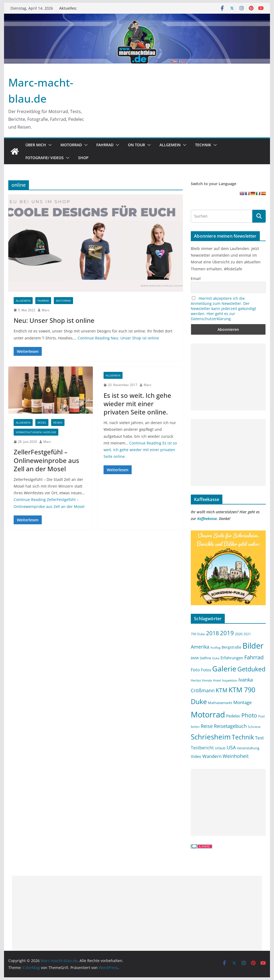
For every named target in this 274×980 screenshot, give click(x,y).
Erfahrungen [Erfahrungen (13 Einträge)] (232, 658)
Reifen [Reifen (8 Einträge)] (195, 727)
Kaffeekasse (207, 519)
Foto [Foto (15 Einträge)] (195, 670)
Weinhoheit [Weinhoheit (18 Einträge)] (236, 756)
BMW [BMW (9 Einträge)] (195, 658)
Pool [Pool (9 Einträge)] (261, 716)
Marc (46, 310)
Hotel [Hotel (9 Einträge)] (217, 680)
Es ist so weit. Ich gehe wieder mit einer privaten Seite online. (137, 404)
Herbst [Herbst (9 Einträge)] (196, 680)
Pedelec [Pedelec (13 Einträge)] (233, 716)
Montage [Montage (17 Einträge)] (243, 702)
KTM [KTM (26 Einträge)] (222, 690)
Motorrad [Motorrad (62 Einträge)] (208, 715)
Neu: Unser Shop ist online (54, 320)
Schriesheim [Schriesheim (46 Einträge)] (211, 737)
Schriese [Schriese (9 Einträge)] (254, 727)
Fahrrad (105, 145)
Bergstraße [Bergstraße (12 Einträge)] (231, 647)
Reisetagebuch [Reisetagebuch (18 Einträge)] (230, 726)
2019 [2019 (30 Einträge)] (227, 633)
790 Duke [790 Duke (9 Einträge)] (198, 634)
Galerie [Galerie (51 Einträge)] (224, 669)
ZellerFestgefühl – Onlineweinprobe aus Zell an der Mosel (46, 460)
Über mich (36, 145)
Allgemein (170, 145)
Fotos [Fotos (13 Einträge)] (206, 670)
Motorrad (71, 145)
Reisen (58, 422)
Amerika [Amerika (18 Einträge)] (200, 647)
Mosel (42, 422)
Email (196, 278)
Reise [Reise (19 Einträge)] (207, 726)
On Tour (136, 145)
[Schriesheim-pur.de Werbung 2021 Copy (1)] (228, 534)
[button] (49, 145)
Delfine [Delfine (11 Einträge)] (205, 658)
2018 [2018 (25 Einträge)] (212, 633)
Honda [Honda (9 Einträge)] (207, 680)
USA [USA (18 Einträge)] (231, 747)
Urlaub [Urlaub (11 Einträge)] (220, 748)
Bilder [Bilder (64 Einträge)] (253, 646)
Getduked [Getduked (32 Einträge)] (251, 669)
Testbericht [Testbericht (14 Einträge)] (202, 748)
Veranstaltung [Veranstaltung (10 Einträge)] (248, 748)
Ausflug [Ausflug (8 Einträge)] (215, 648)
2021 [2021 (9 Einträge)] (247, 634)
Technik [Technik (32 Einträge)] (243, 737)
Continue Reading (118, 338)
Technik (203, 145)
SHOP (83, 158)
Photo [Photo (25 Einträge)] (249, 715)
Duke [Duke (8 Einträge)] (216, 658)
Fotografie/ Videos (45, 158)
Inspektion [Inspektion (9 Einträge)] (230, 680)
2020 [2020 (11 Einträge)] (239, 634)
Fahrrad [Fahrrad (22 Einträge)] (254, 657)
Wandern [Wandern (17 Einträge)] (212, 756)
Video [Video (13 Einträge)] (196, 756)
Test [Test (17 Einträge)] (259, 738)
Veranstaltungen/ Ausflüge (36, 432)
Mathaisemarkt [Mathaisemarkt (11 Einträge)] (220, 703)
